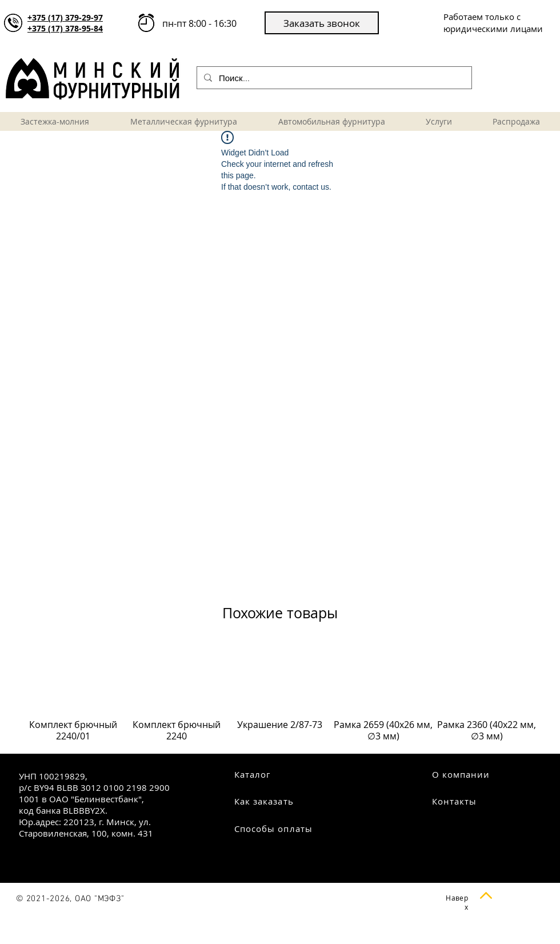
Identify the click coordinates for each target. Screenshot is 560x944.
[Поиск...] (333, 78)
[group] (280, 698)
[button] (322, 23)
